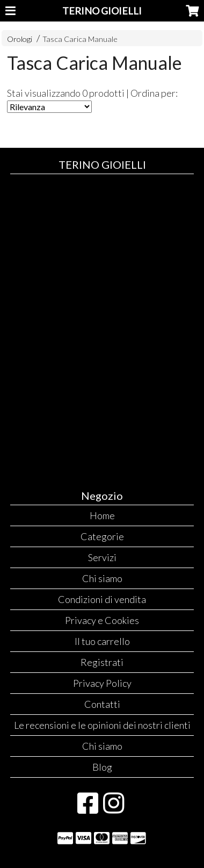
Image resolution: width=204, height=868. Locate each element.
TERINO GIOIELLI (102, 11)
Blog (102, 767)
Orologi (20, 39)
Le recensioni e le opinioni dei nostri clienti (102, 725)
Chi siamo (102, 578)
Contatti (102, 704)
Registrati (102, 662)
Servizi (102, 557)
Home (102, 515)
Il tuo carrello (102, 641)
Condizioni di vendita (102, 599)
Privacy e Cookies (102, 620)
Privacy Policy (102, 683)
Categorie (102, 536)
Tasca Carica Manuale (80, 39)
